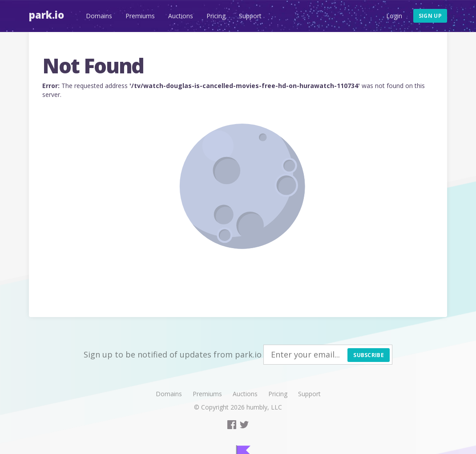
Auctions (181, 16)
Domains (99, 16)
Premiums (140, 16)
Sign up (430, 16)
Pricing (216, 16)
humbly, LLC (264, 407)
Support (250, 16)
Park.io (46, 15)
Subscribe (369, 355)
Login (394, 16)
